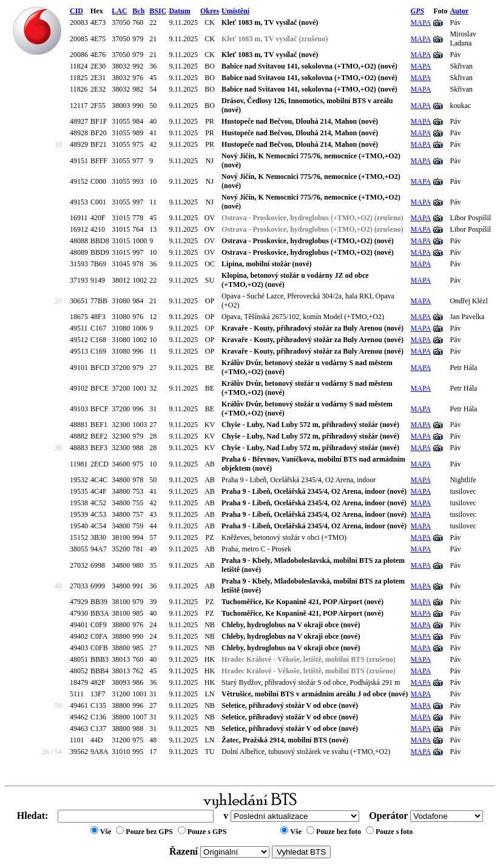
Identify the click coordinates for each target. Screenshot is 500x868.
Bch (138, 11)
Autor (459, 11)
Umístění (235, 11)
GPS (418, 11)
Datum (179, 11)
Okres (210, 11)
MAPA (421, 22)
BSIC (158, 11)
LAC (119, 11)
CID (76, 11)
